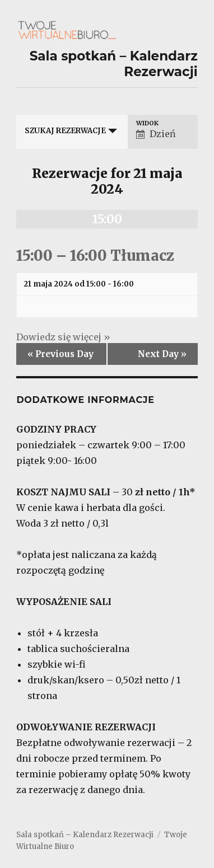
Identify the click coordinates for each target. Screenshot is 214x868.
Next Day (162, 354)
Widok (147, 123)
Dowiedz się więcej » (63, 337)
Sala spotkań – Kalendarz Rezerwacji (85, 835)
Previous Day (61, 354)
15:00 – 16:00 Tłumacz (95, 256)
